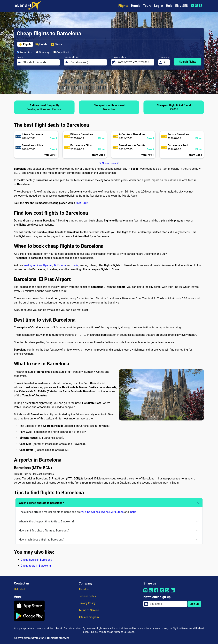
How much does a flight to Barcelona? (42, 540)
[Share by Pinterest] (167, 592)
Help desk (20, 589)
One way (43, 52)
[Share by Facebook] (156, 592)
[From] (41, 62)
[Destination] (88, 62)
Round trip (24, 52)
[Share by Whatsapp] (151, 592)
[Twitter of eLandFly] (193, 5)
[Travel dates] (135, 62)
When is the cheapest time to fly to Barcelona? (47, 521)
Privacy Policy (87, 603)
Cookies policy (87, 596)
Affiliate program (89, 617)
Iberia (75, 265)
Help (169, 6)
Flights (123, 6)
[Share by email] (145, 592)
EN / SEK (182, 6)
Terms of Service (89, 610)
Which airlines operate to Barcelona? (41, 503)
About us (84, 589)
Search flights (188, 62)
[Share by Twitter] (162, 592)
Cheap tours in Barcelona (36, 566)
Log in (159, 6)
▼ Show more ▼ (109, 163)
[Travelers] (166, 62)
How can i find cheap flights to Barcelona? (44, 531)
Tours (147, 6)
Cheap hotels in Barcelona (36, 560)
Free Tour (82, 203)
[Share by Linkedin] (173, 592)
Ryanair (48, 265)
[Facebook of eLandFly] (201, 5)
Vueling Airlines (33, 265)
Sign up (194, 604)
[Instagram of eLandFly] (197, 5)
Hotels (136, 6)
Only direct (61, 52)
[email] (167, 604)
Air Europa (60, 265)
